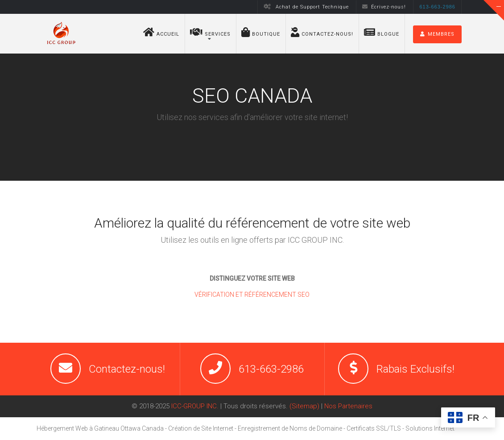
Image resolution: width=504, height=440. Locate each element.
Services (210, 32)
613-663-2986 (271, 369)
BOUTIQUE (261, 32)
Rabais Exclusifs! (415, 369)
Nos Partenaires (348, 406)
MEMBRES (437, 34)
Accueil (161, 32)
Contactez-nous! (322, 32)
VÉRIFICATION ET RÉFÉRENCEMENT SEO (252, 295)
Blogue (382, 32)
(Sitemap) (304, 406)
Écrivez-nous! (384, 7)
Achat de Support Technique (306, 7)
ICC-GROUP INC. (195, 406)
